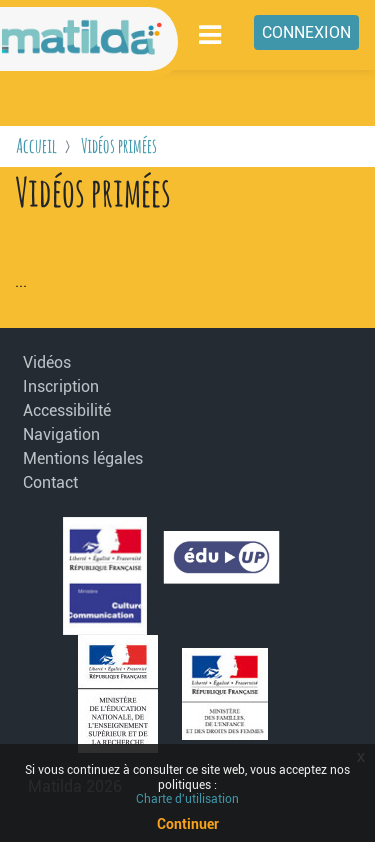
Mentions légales (72, 458)
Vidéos (47, 362)
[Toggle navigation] (211, 34)
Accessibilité (67, 410)
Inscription (61, 386)
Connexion (306, 32)
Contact (50, 482)
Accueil (36, 145)
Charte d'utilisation (187, 799)
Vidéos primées (119, 145)
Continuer (188, 824)
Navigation (61, 434)
